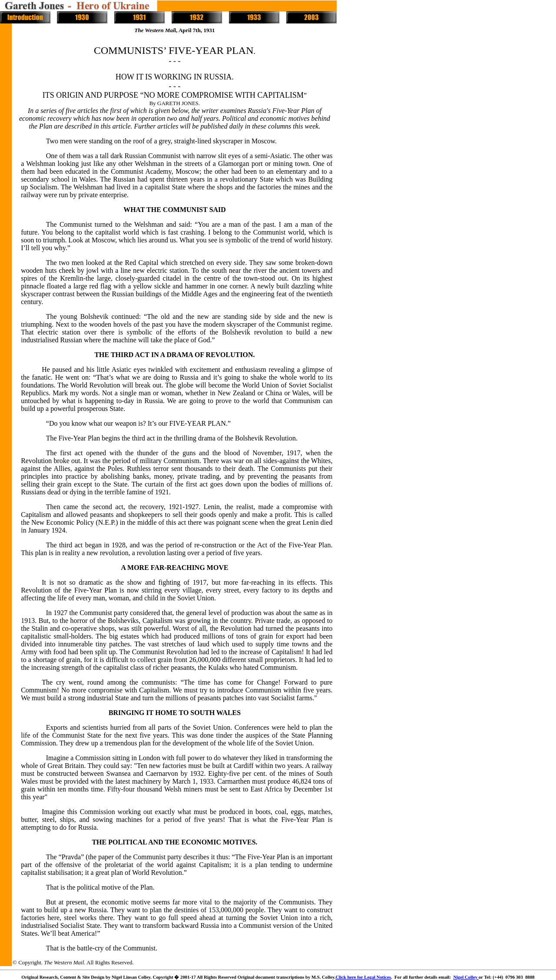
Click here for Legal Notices (363, 977)
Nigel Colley (466, 977)
